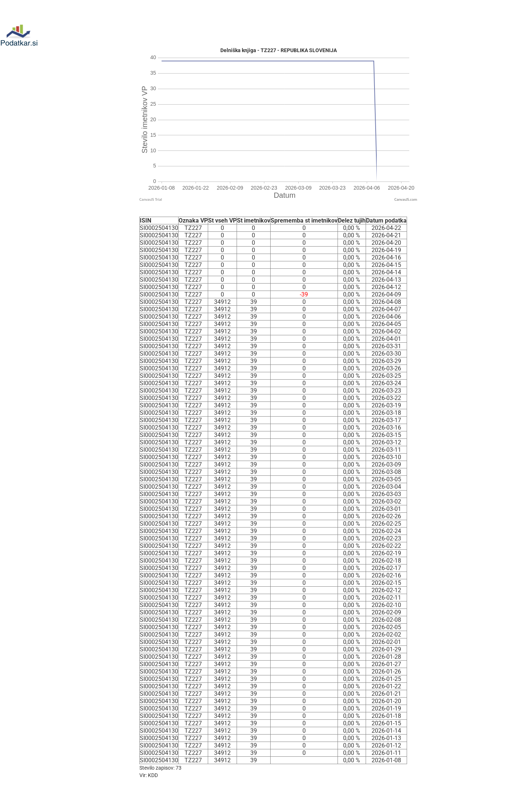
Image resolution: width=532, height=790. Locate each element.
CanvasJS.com (406, 199)
